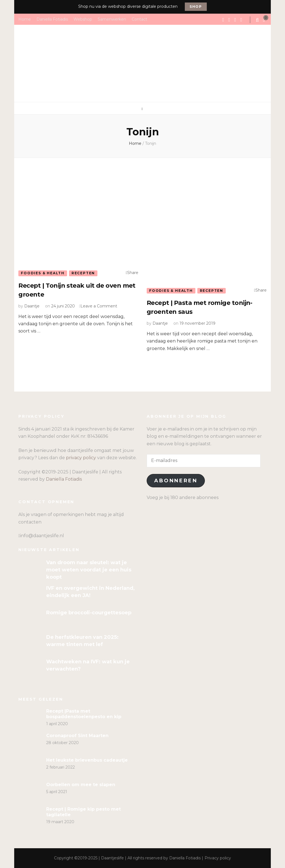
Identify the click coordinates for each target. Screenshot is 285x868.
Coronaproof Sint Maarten (77, 736)
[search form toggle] (258, 20)
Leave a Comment (99, 306)
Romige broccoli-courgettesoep (89, 613)
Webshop (83, 19)
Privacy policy (218, 858)
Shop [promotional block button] (196, 7)
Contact (139, 19)
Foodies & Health (43, 273)
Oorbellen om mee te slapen (81, 785)
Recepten (83, 273)
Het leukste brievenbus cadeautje (87, 760)
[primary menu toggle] (143, 109)
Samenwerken (112, 19)
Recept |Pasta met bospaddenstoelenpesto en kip (84, 714)
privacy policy (81, 458)
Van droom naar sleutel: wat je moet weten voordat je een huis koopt (89, 570)
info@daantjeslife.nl (42, 536)
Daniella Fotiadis (52, 19)
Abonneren (176, 481)
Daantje (32, 306)
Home (25, 19)
